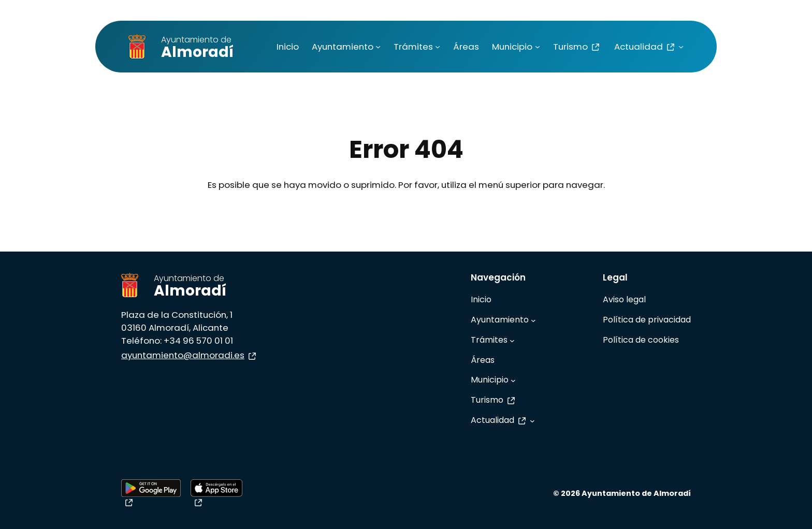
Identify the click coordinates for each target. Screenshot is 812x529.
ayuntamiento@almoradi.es (190, 355)
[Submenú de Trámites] (438, 47)
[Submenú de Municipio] (538, 47)
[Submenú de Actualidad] (681, 47)
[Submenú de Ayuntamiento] (378, 47)
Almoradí (197, 48)
